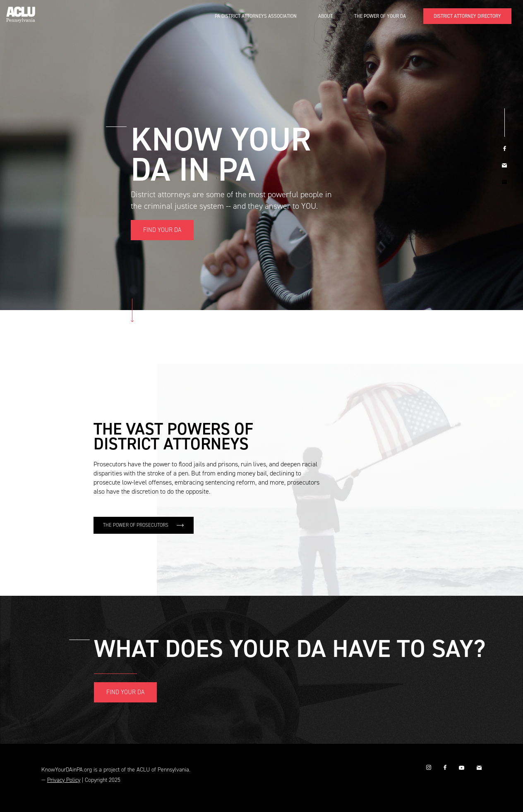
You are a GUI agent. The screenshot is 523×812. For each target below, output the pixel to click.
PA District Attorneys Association (256, 16)
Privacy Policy (64, 780)
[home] (21, 11)
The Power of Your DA (380, 16)
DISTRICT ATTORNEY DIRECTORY (467, 16)
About (325, 16)
